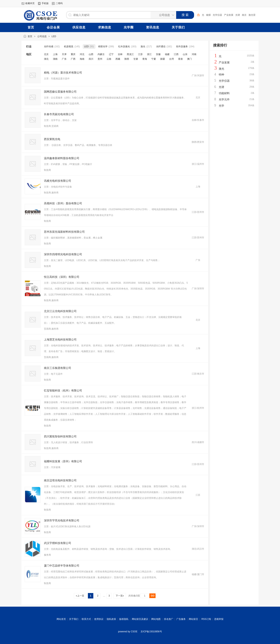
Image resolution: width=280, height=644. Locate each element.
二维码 (59, 3)
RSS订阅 (206, 619)
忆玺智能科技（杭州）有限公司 (63, 390)
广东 (64, 59)
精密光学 (103, 47)
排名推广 (169, 619)
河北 (82, 54)
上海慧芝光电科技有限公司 (60, 340)
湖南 (55, 59)
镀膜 (208, 15)
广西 (73, 59)
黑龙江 (130, 54)
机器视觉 (69, 47)
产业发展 (229, 15)
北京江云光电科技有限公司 (60, 311)
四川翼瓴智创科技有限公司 (60, 436)
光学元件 (224, 99)
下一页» (120, 596)
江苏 (140, 54)
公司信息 (42, 36)
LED (54, 36)
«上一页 (80, 596)
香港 (180, 59)
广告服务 (181, 619)
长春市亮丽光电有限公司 (59, 114)
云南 (109, 59)
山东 (185, 54)
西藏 (118, 59)
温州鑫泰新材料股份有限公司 (62, 158)
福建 (167, 54)
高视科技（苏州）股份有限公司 (63, 203)
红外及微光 (124, 47)
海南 (82, 59)
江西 (176, 54)
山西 (91, 54)
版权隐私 (124, 619)
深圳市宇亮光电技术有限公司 (62, 520)
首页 (30, 36)
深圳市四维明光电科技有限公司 (63, 254)
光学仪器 (217, 15)
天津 (64, 54)
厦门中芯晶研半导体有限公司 (62, 566)
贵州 (100, 59)
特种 (221, 75)
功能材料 (224, 93)
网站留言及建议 (140, 619)
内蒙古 (101, 54)
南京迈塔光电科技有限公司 (60, 480)
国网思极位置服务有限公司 (60, 92)
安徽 (158, 54)
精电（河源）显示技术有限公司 (63, 73)
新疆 (163, 59)
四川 (91, 59)
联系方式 (86, 619)
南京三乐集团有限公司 (58, 368)
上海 (55, 54)
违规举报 (219, 619)
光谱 (238, 15)
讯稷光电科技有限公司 (58, 181)
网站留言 (193, 619)
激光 (143, 47)
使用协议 (99, 619)
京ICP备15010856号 (151, 632)
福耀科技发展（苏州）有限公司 (63, 461)
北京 (46, 54)
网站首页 (61, 619)
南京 (244, 15)
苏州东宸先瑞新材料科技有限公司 (64, 232)
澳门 (189, 59)
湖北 (46, 59)
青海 (145, 59)
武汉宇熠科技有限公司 (58, 543)
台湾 (171, 59)
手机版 (45, 3)
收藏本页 (30, 3)
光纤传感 (49, 47)
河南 (194, 54)
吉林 (120, 54)
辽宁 (111, 54)
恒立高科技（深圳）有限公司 (62, 277)
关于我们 (74, 619)
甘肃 (136, 59)
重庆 (73, 54)
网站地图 (156, 619)
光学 (221, 106)
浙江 (149, 54)
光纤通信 (161, 47)
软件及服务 (182, 47)
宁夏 (154, 59)
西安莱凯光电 (52, 139)
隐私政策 (111, 619)
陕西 (127, 59)
